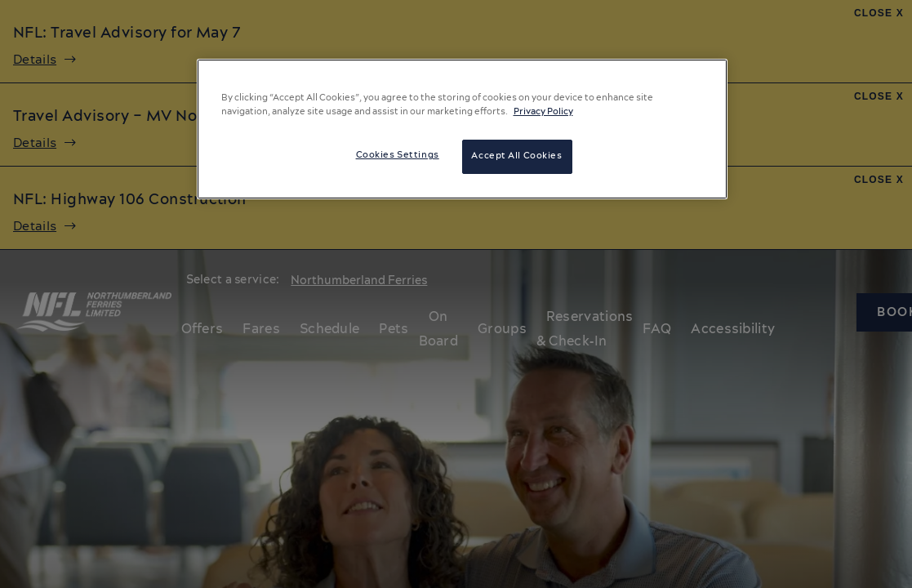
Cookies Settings (398, 155)
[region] (462, 129)
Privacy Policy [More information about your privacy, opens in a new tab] (543, 112)
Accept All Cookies (516, 156)
